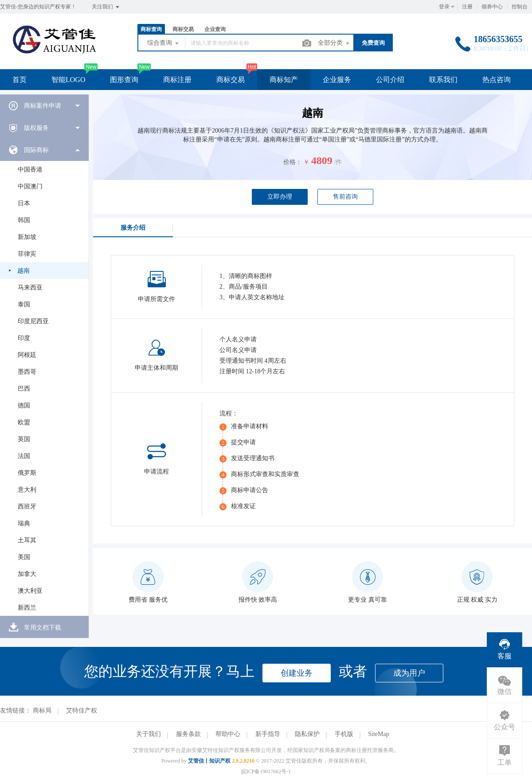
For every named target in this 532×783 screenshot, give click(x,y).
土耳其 (27, 540)
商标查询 (151, 29)
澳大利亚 (30, 591)
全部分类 (334, 43)
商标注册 (177, 80)
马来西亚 (30, 288)
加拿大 (27, 574)
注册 (467, 7)
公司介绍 (390, 80)
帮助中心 (228, 734)
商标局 (42, 711)
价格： (293, 162)
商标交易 (183, 29)
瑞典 (24, 523)
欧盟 (24, 422)
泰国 (24, 304)
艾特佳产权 (82, 711)
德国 (24, 405)
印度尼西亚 (33, 321)
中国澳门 (30, 186)
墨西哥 (27, 372)
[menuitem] (44, 106)
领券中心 (492, 7)
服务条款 (188, 734)
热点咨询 (497, 80)
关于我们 (149, 734)
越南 (23, 271)
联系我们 (443, 80)
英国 (24, 439)
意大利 (27, 490)
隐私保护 (307, 734)
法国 (24, 456)
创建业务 (297, 673)
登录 (444, 7)
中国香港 (30, 170)
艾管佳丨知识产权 (209, 761)
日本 (24, 203)
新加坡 (27, 237)
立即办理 (280, 197)
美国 (24, 557)
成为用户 (409, 673)
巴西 (24, 389)
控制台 (520, 7)
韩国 (24, 220)
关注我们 (106, 7)
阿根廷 (27, 355)
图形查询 (124, 80)
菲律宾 (27, 254)
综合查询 (164, 43)
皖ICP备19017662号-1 (266, 771)
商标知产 (284, 80)
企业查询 (215, 29)
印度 (24, 338)
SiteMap (378, 734)
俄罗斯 (27, 473)
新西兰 (27, 608)
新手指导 (268, 734)
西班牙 (27, 507)
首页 (20, 80)
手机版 (344, 734)
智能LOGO (68, 80)
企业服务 (337, 80)
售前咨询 (345, 197)
